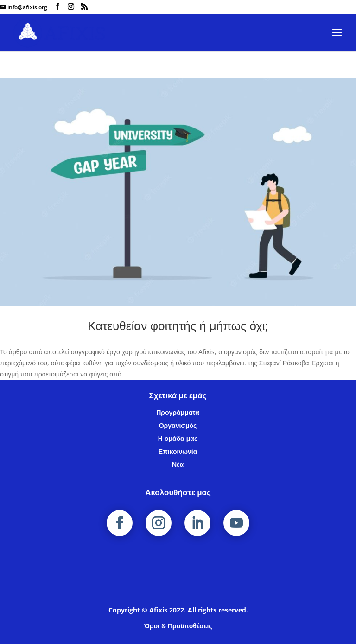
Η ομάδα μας (178, 438)
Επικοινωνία (178, 451)
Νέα (178, 464)
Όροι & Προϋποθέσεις (178, 626)
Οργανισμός (178, 425)
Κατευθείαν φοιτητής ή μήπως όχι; (178, 325)
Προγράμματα (178, 412)
